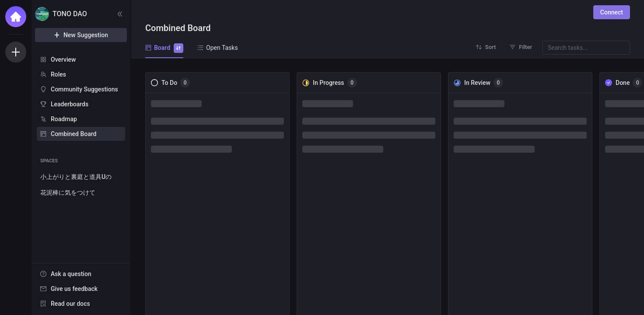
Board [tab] (164, 47)
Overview (63, 59)
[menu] (81, 97)
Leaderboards (70, 104)
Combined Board (73, 134)
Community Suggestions (84, 89)
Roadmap (64, 119)
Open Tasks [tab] (218, 48)
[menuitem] (81, 59)
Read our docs (70, 304)
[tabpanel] (388, 187)
